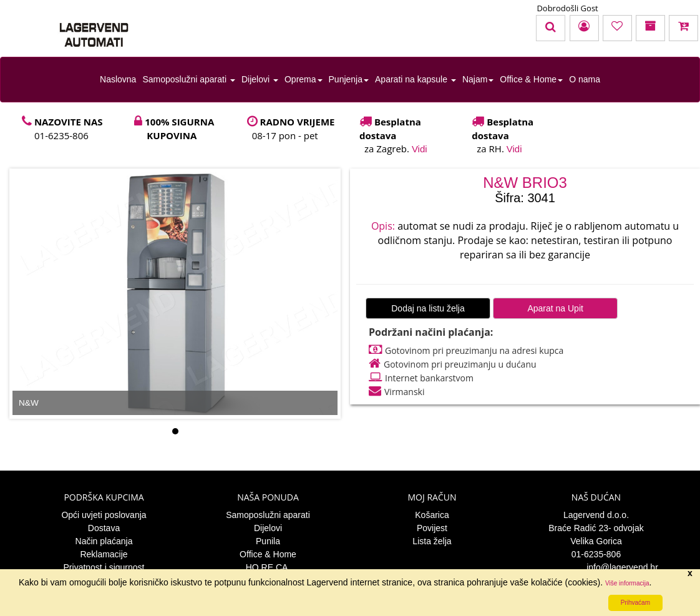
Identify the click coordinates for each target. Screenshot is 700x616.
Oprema (304, 79)
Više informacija (627, 583)
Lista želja (432, 541)
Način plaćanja (104, 541)
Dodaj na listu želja (428, 308)
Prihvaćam (635, 603)
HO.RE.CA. (268, 567)
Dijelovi (260, 79)
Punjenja (349, 79)
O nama (585, 79)
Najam (478, 79)
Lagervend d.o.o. (596, 515)
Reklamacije (104, 554)
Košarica (432, 515)
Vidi (420, 149)
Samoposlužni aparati (189, 79)
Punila (268, 541)
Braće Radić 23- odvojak (596, 528)
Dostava (104, 528)
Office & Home (531, 79)
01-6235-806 (596, 554)
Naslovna (118, 79)
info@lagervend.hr (596, 567)
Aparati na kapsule (416, 79)
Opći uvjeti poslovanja (104, 515)
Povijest (432, 528)
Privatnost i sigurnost (104, 567)
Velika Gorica (596, 541)
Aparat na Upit (555, 308)
